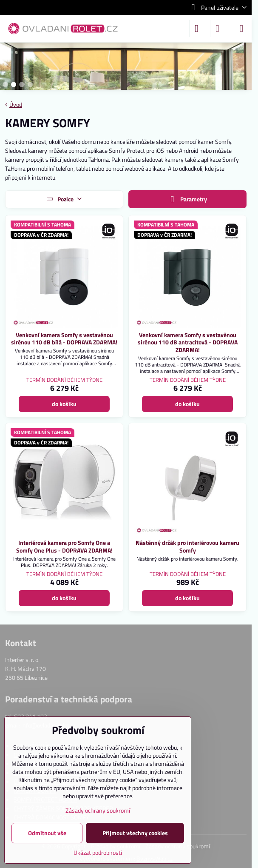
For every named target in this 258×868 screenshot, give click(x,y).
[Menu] (241, 29)
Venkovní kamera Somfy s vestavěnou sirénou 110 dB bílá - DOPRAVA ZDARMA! (64, 339)
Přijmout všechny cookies (135, 833)
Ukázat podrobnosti (98, 852)
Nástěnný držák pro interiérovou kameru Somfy (187, 546)
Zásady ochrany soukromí (98, 810)
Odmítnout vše (47, 833)
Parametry (187, 199)
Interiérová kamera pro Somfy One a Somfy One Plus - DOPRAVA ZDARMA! (64, 546)
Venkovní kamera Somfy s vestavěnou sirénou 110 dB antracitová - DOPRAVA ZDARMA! (188, 342)
